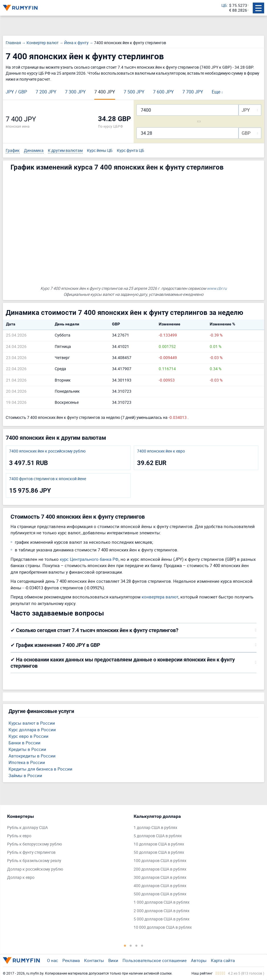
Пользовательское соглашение (155, 960)
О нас (53, 960)
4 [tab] (142, 946)
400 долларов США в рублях (160, 886)
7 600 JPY (163, 92)
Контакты (94, 960)
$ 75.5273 (238, 6)
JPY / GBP (16, 92)
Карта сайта (223, 960)
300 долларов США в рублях (160, 878)
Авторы (199, 960)
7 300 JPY (75, 92)
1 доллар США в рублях (155, 828)
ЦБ (224, 6)
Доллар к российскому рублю (35, 869)
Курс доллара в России (32, 730)
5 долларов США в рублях (158, 836)
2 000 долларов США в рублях (162, 911)
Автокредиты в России (32, 756)
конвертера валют (160, 597)
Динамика (34, 151)
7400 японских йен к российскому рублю (47, 451)
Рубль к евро (19, 836)
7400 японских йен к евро (161, 451)
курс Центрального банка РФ (89, 559)
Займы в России (25, 775)
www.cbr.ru (217, 288)
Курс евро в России (28, 736)
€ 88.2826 (238, 10)
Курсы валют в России (32, 723)
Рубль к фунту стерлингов (31, 852)
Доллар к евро (21, 878)
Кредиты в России (27, 749)
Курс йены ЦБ (100, 151)
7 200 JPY (46, 92)
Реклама (71, 960)
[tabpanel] (68, 848)
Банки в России (25, 743)
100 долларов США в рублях (160, 861)
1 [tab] (125, 946)
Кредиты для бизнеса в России (40, 769)
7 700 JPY (193, 92)
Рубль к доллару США (27, 828)
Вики (113, 960)
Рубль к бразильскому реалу (34, 861)
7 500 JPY (134, 92)
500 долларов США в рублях (160, 894)
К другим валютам (65, 151)
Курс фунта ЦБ (131, 151)
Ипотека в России (27, 762)
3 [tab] (136, 946)
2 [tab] (131, 946)
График (13, 151)
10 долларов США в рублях (159, 844)
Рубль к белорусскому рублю (34, 844)
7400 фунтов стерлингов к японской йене (48, 479)
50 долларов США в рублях (159, 852)
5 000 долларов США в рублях (162, 919)
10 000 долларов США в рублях (163, 927)
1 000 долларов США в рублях (162, 902)
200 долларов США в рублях (160, 869)
